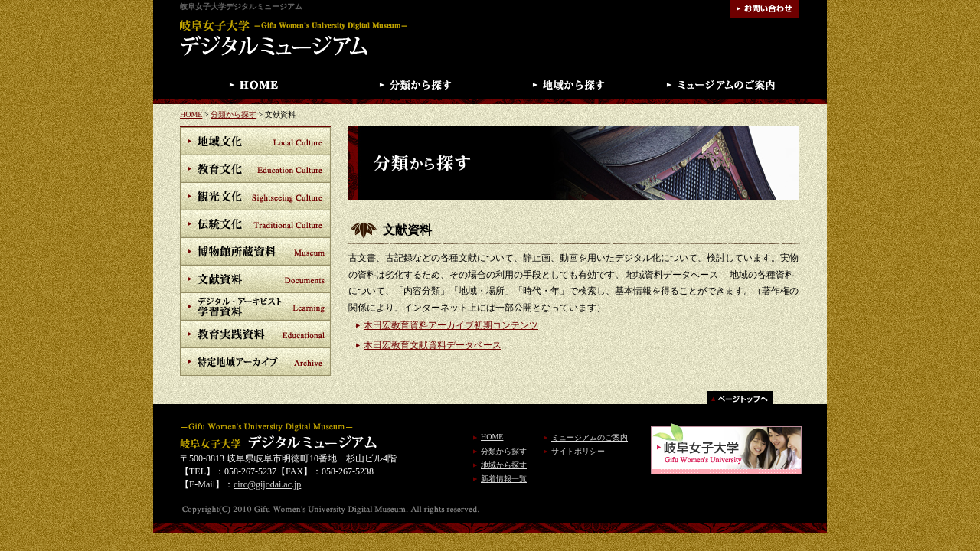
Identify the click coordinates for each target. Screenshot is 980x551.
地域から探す (504, 465)
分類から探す (234, 114)
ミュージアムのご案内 (590, 437)
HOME (191, 114)
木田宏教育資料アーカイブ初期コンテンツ (451, 325)
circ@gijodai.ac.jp (267, 484)
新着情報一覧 (504, 479)
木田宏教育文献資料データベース (433, 345)
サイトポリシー (578, 451)
